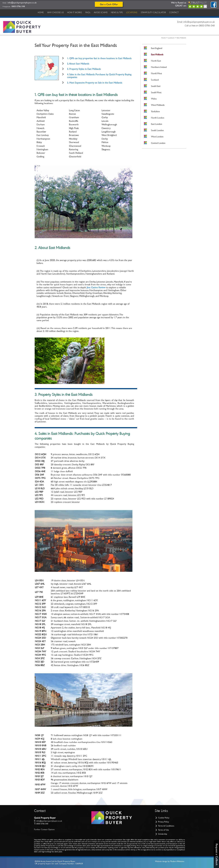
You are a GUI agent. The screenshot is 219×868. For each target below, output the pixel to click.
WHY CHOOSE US (56, 12)
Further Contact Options (44, 829)
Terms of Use (163, 830)
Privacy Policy (163, 822)
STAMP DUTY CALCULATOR (157, 12)
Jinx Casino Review (96, 287)
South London (157, 130)
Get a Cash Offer (109, 4)
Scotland (155, 80)
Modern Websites (177, 861)
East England (157, 48)
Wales (154, 99)
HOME (41, 12)
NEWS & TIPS (120, 12)
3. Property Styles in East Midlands (84, 69)
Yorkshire (155, 111)
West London (157, 137)
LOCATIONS (135, 12)
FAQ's (90, 12)
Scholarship (163, 834)
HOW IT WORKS (76, 12)
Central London (158, 143)
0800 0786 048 (18, 6)
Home (163, 38)
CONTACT (178, 12)
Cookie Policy (164, 818)
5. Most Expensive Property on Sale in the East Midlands (95, 83)
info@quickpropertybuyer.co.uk (22, 3)
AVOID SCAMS (103, 12)
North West (156, 73)
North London (158, 118)
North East (156, 61)
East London (157, 124)
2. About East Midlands (78, 64)
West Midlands (158, 105)
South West (156, 92)
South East (156, 86)
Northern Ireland (159, 67)
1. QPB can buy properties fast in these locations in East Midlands (99, 58)
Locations (171, 38)
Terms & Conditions (166, 826)
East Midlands (181, 38)
